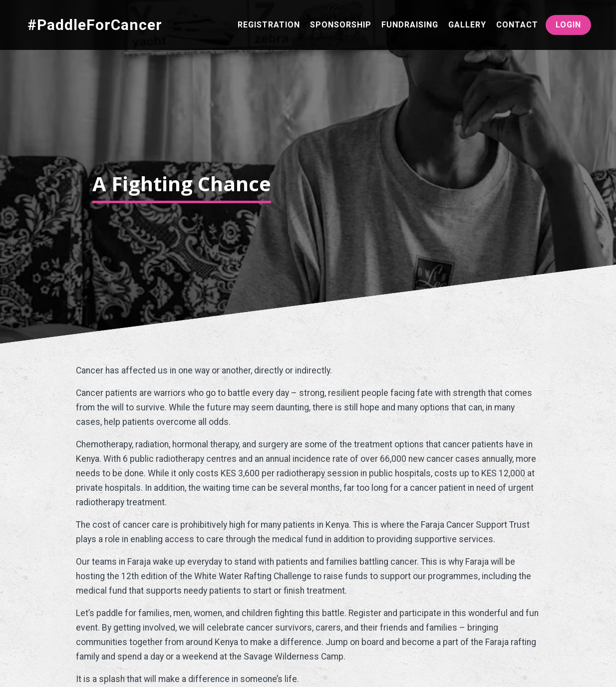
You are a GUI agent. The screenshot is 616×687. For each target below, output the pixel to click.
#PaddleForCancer (95, 25)
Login (568, 25)
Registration (269, 25)
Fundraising (410, 25)
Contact (517, 25)
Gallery (467, 25)
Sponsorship (341, 25)
